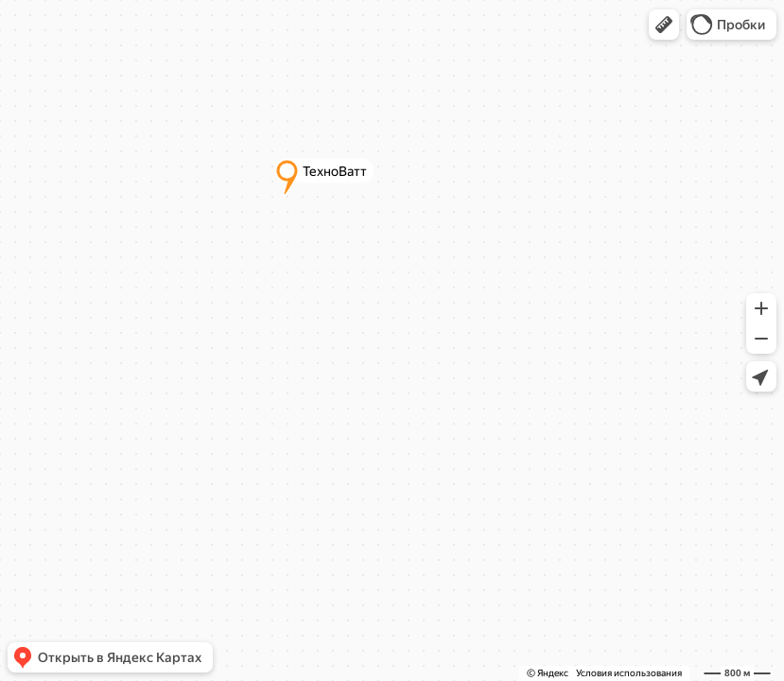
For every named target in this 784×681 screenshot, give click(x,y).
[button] (664, 25)
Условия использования (629, 673)
